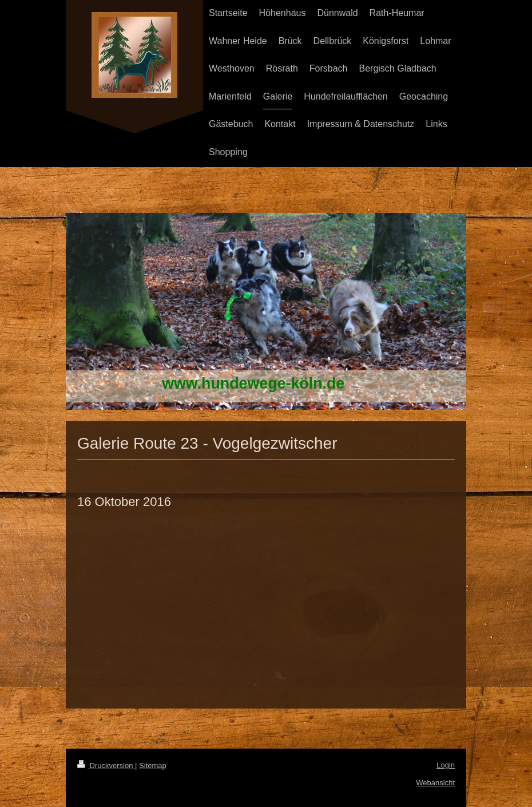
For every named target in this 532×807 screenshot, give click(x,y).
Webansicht (435, 783)
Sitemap (153, 766)
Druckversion (106, 766)
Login (446, 765)
